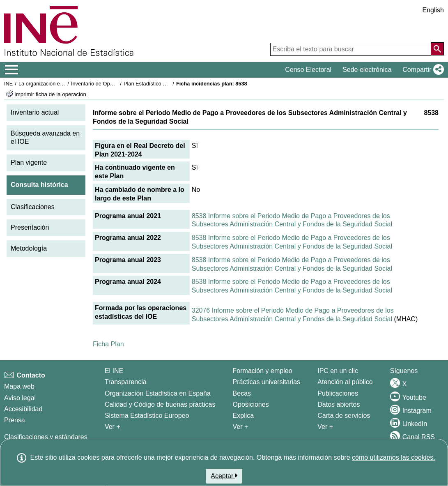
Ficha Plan (108, 344)
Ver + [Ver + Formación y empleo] (241, 427)
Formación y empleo (263, 371)
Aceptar (224, 476)
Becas (242, 393)
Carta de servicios (344, 416)
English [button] (433, 10)
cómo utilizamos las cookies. (394, 457)
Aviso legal (20, 398)
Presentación (30, 227)
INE (8, 84)
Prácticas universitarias (267, 382)
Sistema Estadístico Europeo (147, 416)
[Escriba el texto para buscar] (351, 49)
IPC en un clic (338, 371)
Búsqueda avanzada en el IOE (45, 138)
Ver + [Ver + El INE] (113, 427)
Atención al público (345, 382)
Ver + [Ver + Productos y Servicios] (325, 427)
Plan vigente (29, 162)
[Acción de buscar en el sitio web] (437, 49)
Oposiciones (251, 404)
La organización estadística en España (64, 84)
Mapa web (19, 386)
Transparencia (126, 382)
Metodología (29, 248)
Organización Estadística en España (158, 393)
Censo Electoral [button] (308, 70)
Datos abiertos (339, 404)
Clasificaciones (33, 207)
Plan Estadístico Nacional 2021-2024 (167, 84)
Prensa (15, 420)
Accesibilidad (23, 409)
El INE (114, 371)
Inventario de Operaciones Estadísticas (117, 84)
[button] (422, 70)
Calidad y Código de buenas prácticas (160, 404)
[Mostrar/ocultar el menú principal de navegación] (12, 70)
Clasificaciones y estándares (46, 437)
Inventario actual (35, 112)
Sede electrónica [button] (367, 70)
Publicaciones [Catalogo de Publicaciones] (338, 393)
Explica (244, 416)
